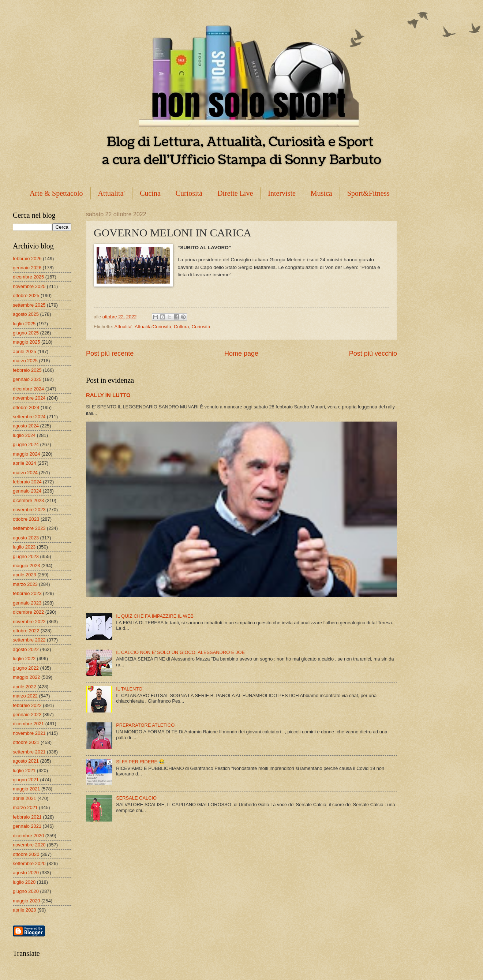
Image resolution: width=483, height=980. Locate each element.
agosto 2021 (26, 761)
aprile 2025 (25, 351)
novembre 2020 (29, 845)
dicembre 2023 (28, 500)
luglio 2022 (24, 659)
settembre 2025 (29, 305)
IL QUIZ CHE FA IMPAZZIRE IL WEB (155, 616)
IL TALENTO (129, 689)
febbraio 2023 (27, 593)
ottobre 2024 (26, 407)
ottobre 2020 (26, 854)
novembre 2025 (29, 286)
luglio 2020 (24, 882)
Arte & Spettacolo (56, 193)
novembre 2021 (29, 733)
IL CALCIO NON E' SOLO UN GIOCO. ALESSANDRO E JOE (180, 652)
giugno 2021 (26, 780)
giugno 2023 (26, 556)
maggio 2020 (26, 901)
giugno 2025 (26, 333)
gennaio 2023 (27, 603)
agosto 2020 (26, 873)
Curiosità (189, 193)
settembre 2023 (29, 528)
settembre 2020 (29, 863)
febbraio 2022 (27, 705)
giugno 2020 (26, 891)
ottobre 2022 (26, 631)
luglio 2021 (24, 770)
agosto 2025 (26, 314)
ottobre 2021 (26, 742)
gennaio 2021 (27, 826)
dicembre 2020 (28, 836)
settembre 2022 (29, 640)
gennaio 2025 (27, 379)
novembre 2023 (29, 510)
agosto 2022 (26, 649)
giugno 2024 (26, 444)
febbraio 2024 (27, 482)
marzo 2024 (25, 473)
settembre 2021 (29, 752)
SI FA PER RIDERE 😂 (140, 762)
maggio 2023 (26, 566)
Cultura (181, 327)
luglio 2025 (24, 324)
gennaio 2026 (27, 268)
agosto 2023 (26, 538)
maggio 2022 (26, 677)
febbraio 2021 (27, 817)
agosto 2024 (26, 426)
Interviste (282, 193)
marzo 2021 (25, 807)
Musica (321, 193)
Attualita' (112, 193)
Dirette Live (235, 193)
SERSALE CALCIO (136, 798)
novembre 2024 (29, 398)
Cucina (150, 193)
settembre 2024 (29, 417)
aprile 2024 (25, 463)
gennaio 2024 (27, 491)
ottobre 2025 (26, 296)
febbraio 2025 (27, 370)
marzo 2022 (25, 696)
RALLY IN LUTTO (108, 395)
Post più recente (110, 354)
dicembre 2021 (28, 724)
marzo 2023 (25, 584)
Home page (241, 354)
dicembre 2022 (28, 612)
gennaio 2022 (27, 715)
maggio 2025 (26, 342)
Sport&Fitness (368, 193)
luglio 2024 (24, 435)
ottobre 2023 (26, 519)
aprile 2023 (25, 575)
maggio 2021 (26, 789)
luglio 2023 (24, 547)
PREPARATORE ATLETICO (145, 725)
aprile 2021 (25, 798)
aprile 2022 (25, 687)
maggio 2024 (26, 454)
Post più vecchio (373, 354)
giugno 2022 (26, 668)
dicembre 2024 (28, 389)
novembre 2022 (29, 622)
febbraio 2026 (27, 259)
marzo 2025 (25, 361)
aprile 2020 (25, 910)
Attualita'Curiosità (153, 327)
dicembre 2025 (28, 277)
